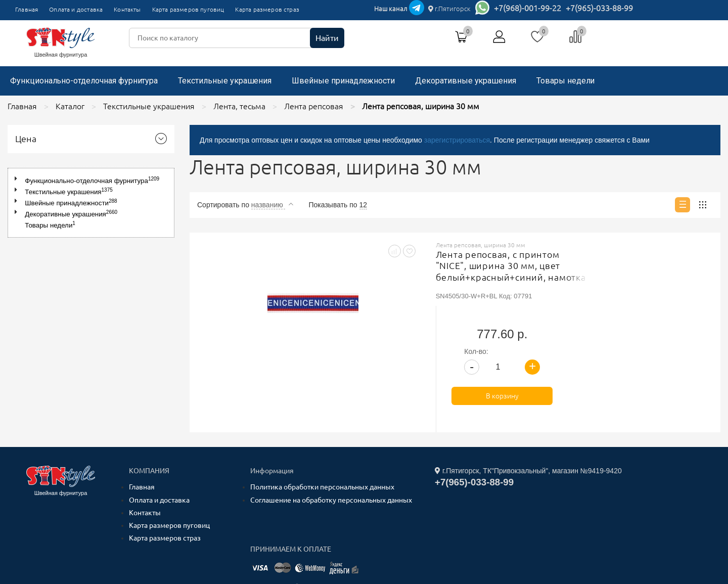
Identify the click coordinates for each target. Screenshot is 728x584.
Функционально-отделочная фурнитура (84, 81)
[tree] (91, 203)
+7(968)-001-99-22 (528, 8)
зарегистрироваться (457, 140)
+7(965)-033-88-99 (599, 8)
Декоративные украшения (466, 81)
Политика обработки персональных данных (322, 414)
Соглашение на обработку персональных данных (331, 426)
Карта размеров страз (267, 9)
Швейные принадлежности (343, 81)
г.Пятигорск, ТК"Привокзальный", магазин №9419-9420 (528, 397)
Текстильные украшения (225, 81)
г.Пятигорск (449, 9)
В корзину (654, 323)
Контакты (127, 9)
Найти (327, 38)
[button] (18, 179)
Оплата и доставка (76, 9)
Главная (27, 9)
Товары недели (565, 81)
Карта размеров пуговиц (188, 9)
